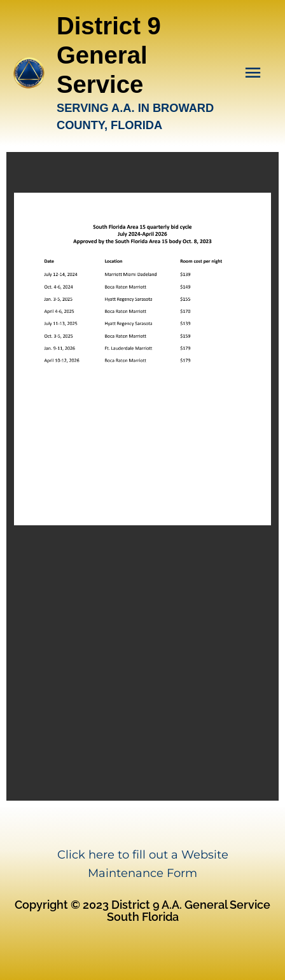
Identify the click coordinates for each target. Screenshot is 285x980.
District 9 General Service (109, 55)
